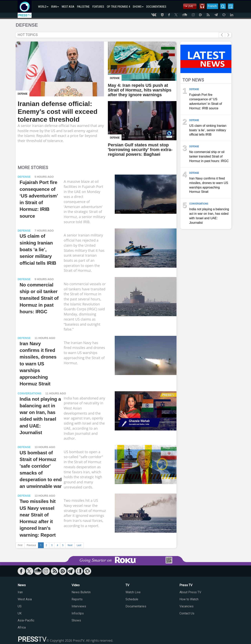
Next (70, 545)
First (20, 545)
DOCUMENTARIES (156, 7)
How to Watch (189, 599)
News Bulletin (81, 592)
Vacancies (186, 606)
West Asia (25, 599)
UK (20, 613)
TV (127, 585)
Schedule (132, 599)
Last (79, 545)
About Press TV (190, 592)
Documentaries (136, 606)
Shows (76, 620)
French (212, 6)
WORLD (43, 7)
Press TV (186, 585)
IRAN (55, 7)
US (20, 606)
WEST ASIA (68, 7)
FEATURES (98, 7)
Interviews (79, 606)
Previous (31, 545)
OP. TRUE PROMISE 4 (118, 7)
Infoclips (78, 613)
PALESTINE (83, 7)
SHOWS (138, 7)
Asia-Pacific (26, 620)
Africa (22, 627)
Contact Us (187, 613)
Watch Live (133, 592)
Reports (77, 599)
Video (76, 585)
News (22, 585)
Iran (20, 592)
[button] (228, 35)
